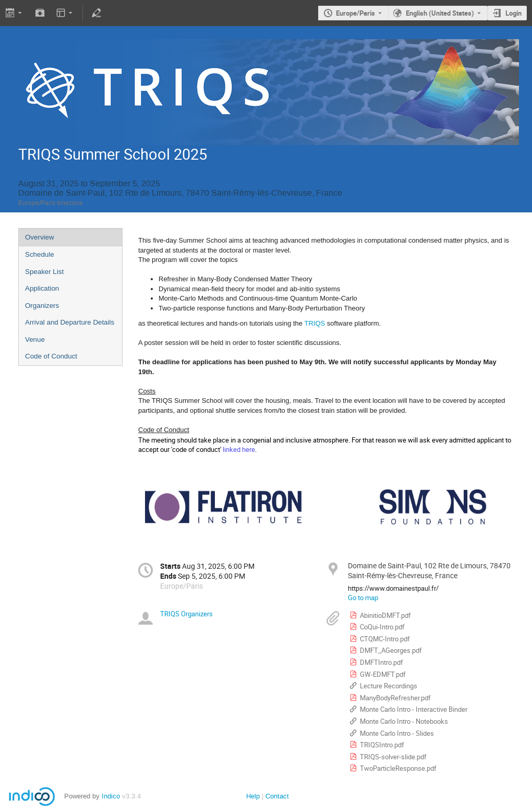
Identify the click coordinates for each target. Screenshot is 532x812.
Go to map (363, 598)
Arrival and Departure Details (70, 322)
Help (253, 796)
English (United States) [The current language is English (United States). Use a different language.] (440, 13)
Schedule (40, 254)
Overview (40, 237)
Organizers (42, 306)
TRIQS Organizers (186, 614)
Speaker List (44, 272)
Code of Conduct (51, 356)
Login (513, 13)
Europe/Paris (355, 13)
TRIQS (315, 323)
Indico (111, 796)
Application (42, 288)
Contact (277, 796)
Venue (35, 339)
